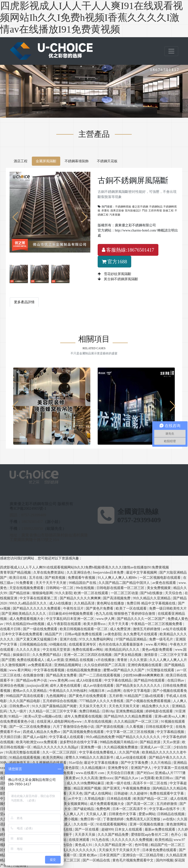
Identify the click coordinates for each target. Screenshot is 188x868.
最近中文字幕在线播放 (102, 763)
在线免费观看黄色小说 (18, 722)
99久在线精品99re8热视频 (25, 624)
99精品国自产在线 (83, 583)
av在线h (169, 819)
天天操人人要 (97, 814)
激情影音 (151, 655)
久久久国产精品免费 (114, 835)
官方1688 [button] (114, 262)
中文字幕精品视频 (171, 732)
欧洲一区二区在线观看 (92, 593)
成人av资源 (55, 660)
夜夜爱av (72, 778)
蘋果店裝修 (117, 210)
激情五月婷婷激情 (147, 629)
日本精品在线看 (119, 799)
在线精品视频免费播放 (84, 670)
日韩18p (108, 711)
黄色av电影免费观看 (158, 650)
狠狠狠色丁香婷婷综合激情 (135, 614)
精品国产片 (54, 634)
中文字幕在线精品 (118, 680)
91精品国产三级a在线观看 (144, 696)
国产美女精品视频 (128, 655)
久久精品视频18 (94, 768)
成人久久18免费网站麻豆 (86, 783)
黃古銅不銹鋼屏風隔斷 (120, 279)
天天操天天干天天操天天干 (120, 850)
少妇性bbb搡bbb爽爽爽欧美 (144, 675)
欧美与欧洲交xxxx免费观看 (37, 742)
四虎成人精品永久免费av (42, 732)
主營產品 (25, 112)
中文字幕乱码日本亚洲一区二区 (70, 619)
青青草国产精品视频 (16, 573)
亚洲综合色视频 (12, 686)
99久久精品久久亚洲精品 (152, 598)
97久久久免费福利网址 (97, 639)
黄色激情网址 (176, 824)
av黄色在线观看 (165, 583)
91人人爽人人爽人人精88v (118, 578)
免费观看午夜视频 (82, 578)
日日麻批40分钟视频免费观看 (71, 614)
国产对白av (145, 773)
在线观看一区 (67, 855)
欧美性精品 (164, 840)
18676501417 (32, 522)
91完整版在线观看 (161, 670)
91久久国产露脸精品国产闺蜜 (55, 706)
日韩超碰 (121, 793)
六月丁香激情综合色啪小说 (74, 727)
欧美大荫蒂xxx (95, 624)
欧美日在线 (18, 578)
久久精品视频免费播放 (121, 747)
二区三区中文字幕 (174, 655)
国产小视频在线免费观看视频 (149, 701)
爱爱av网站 (147, 814)
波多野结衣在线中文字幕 (79, 742)
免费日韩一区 (91, 819)
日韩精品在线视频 (171, 814)
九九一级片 (18, 711)
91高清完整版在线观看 (23, 752)
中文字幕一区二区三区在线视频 (131, 732)
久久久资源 (139, 660)
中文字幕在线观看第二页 (39, 598)
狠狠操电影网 (43, 593)
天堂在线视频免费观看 (27, 588)
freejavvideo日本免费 (109, 573)
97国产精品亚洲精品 (132, 639)
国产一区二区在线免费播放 (30, 727)
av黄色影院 (113, 634)
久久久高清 (89, 778)
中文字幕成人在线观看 (67, 737)
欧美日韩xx (165, 778)
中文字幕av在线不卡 (165, 809)
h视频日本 (98, 691)
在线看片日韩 (11, 629)
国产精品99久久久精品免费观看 (129, 716)
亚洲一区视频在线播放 (147, 824)
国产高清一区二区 (141, 804)
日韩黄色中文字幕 (123, 814)
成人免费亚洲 (121, 629)
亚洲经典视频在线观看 (145, 665)
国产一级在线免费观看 (41, 629)
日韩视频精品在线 (34, 644)
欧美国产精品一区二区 (151, 799)
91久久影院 (64, 593)
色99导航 (142, 845)
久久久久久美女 (29, 650)
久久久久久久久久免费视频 (132, 840)
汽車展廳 (115, 215)
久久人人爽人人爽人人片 (168, 660)
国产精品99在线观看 (150, 680)
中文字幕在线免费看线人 (98, 752)
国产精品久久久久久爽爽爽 (81, 598)
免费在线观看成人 (31, 660)
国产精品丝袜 (20, 593)
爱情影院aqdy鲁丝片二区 (150, 835)
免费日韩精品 (90, 711)
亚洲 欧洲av (88, 855)
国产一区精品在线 (97, 860)
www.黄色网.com (62, 680)
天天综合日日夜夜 (121, 773)
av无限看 (147, 778)
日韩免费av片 (20, 706)
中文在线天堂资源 (57, 650)
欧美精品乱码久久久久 (123, 650)
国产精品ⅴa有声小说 (32, 680)
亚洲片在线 (69, 639)
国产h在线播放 (152, 593)
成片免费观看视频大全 (107, 804)
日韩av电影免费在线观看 (84, 634)
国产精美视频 (56, 578)
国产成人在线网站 (98, 793)
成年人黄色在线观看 (66, 686)
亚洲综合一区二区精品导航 (143, 855)
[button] (85, 217)
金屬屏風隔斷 (45, 112)
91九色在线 (101, 840)
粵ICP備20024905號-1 (28, 508)
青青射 (123, 660)
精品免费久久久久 (156, 706)
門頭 (145, 210)
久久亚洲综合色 (79, 573)
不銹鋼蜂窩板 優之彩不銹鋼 (132, 207)
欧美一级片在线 (119, 783)
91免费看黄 (25, 583)
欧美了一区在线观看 (132, 608)
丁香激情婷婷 (114, 819)
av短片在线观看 (175, 629)
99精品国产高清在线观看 (25, 696)
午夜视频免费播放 (137, 788)
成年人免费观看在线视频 (83, 716)
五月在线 (36, 578)
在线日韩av (176, 680)
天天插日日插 (11, 737)
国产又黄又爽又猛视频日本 (37, 639)
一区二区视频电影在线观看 (161, 578)
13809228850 (32, 528)
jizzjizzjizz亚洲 (37, 686)
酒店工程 (21, 161)
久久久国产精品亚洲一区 (114, 845)
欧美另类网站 (53, 758)
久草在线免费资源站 (49, 573)
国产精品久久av (127, 778)
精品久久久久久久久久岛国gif (56, 747)
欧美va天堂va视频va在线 (43, 716)
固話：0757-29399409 (28, 515)
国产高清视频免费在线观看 (84, 732)
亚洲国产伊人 (141, 768)
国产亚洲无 (112, 788)
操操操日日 (22, 655)
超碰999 (107, 829)
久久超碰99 (139, 793)
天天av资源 (172, 742)
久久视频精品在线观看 (50, 763)
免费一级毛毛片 (162, 639)
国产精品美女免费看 (62, 675)
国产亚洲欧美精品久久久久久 (24, 614)
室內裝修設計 (133, 210)
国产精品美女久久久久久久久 (139, 686)
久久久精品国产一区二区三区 (137, 722)
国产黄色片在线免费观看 (88, 696)
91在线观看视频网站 (112, 824)
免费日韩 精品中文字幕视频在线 (151, 603)
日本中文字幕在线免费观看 (23, 634)
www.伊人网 (106, 619)
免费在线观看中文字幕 (167, 793)
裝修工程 (168, 210)
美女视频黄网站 (76, 804)
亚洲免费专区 (118, 768)
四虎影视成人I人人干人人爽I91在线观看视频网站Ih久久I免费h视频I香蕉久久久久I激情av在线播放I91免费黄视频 (91, 17)
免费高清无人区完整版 (144, 819)
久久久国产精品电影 (25, 701)
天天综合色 (174, 593)
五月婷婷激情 (167, 804)
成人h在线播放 (61, 603)
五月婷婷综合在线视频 (60, 701)
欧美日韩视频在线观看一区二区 (84, 629)
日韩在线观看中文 (160, 727)
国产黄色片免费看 (100, 608)
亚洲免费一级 (91, 747)
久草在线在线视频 (98, 722)
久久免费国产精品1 (47, 655)
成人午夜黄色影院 (66, 768)
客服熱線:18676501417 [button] (128, 250)
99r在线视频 (85, 588)
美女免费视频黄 (159, 588)
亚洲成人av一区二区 (156, 747)
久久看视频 (135, 727)
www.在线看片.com (90, 773)
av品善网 (114, 691)
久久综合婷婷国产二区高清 (105, 665)
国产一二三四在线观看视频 (100, 675)
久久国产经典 (130, 752)
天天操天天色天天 (93, 706)
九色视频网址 (57, 696)
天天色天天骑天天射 (125, 706)
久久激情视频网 (14, 665)
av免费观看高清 (40, 665)
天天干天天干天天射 (51, 583)
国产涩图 (8, 660)
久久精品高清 (85, 603)
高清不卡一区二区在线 (151, 783)
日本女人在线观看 (129, 829)
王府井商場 (155, 210)
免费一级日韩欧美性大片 (168, 608)
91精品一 (16, 716)
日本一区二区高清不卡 (130, 809)
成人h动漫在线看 (89, 680)
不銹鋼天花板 (107, 161)
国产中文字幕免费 (135, 763)
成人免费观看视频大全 (27, 619)
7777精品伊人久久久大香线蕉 (102, 701)
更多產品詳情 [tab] (24, 302)
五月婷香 (116, 696)
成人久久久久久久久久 (80, 850)
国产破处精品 (84, 809)
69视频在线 (59, 644)
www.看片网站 (157, 644)
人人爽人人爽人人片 (69, 814)
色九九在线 (104, 614)
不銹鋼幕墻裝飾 (77, 161)
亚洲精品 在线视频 (80, 660)
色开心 (176, 835)
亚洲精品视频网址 (68, 665)
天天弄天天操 (85, 835)
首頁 (14, 112)
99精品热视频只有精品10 (119, 742)
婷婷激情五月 (20, 763)
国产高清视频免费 (117, 598)
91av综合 (76, 763)
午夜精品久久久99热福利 (69, 691)
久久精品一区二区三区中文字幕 (53, 711)
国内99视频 (164, 860)
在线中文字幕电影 (137, 691)
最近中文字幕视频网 (142, 573)
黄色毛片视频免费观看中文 (133, 860)
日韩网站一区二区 (60, 588)
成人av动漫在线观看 (99, 686)
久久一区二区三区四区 (60, 752)
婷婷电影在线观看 (160, 711)
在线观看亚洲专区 (83, 644)
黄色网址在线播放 (111, 603)
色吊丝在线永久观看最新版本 (121, 644)
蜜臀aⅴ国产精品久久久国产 (124, 670)
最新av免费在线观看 (160, 829)
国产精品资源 (151, 742)
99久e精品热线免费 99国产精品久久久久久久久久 (123, 737)
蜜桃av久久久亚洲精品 (30, 691)
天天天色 (76, 793)
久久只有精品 (161, 763)
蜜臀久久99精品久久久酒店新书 (90, 758)
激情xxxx (106, 778)
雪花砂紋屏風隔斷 (117, 274)
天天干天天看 (119, 624)
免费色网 (104, 809)
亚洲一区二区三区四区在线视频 (88, 655)
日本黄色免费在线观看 (160, 850)
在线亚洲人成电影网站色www (60, 722)
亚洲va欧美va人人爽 (170, 716)
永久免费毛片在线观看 (141, 634)
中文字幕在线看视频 (49, 670)
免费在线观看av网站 (88, 650)
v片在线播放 (106, 660)
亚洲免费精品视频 (130, 711)
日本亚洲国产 (110, 855)
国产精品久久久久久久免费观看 (37, 608)
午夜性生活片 (74, 608)
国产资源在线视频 (110, 727)
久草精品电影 (95, 799)
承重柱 (105, 210)
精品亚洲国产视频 (88, 788)
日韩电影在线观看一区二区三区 (121, 588)
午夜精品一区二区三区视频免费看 (157, 624)
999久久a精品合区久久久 (29, 603)
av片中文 (76, 799)
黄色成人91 (84, 845)
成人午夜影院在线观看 (64, 624)
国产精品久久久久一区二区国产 (141, 619)
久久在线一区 (84, 824)
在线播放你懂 (34, 675)
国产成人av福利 (35, 737)
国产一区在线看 (87, 829)
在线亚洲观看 (80, 840)
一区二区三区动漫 (125, 593)
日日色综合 (64, 845)
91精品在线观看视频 (25, 758)
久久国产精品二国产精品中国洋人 (125, 583)
